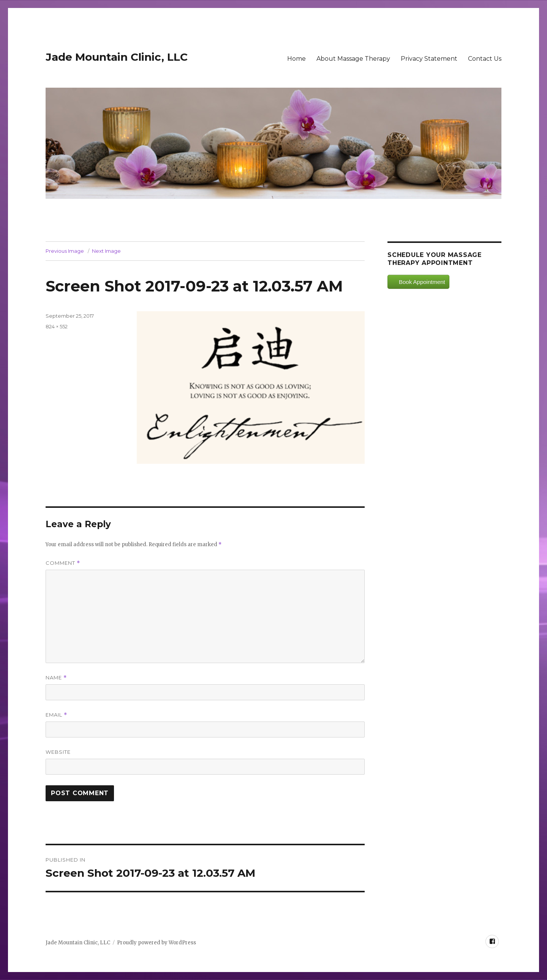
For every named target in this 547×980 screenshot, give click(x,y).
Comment (63, 563)
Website (58, 752)
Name (56, 678)
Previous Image (65, 251)
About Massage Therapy (353, 59)
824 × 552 (57, 326)
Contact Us (485, 59)
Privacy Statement (429, 59)
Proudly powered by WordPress (157, 943)
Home (296, 59)
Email (56, 715)
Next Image (106, 251)
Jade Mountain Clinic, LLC (117, 57)
